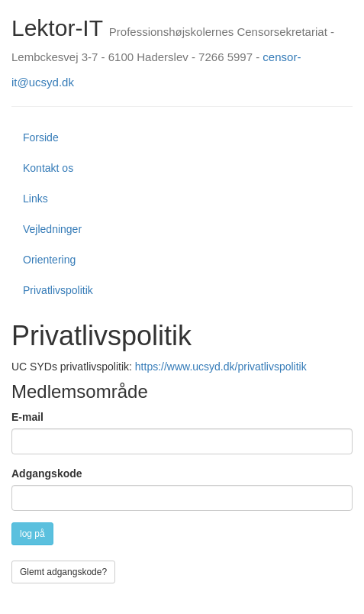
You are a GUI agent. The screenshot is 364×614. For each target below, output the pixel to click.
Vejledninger (52, 229)
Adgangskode (47, 473)
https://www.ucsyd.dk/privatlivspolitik (221, 367)
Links (35, 199)
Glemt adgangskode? (63, 572)
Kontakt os (48, 168)
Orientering (49, 260)
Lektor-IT (57, 28)
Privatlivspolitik (58, 290)
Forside (41, 137)
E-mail (27, 417)
